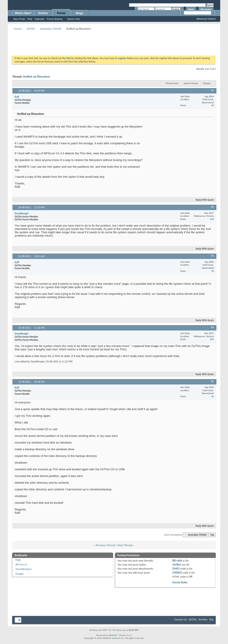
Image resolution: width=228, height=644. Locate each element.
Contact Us (180, 619)
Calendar (40, 19)
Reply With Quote (203, 200)
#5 (212, 381)
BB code (177, 560)
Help (191, 10)
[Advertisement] (114, 41)
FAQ (30, 19)
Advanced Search (206, 19)
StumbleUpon (23, 569)
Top (212, 535)
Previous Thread (105, 545)
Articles (43, 13)
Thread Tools (172, 83)
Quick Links (74, 19)
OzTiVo (31, 29)
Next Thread (125, 545)
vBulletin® (113, 635)
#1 (212, 90)
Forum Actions (55, 19)
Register (206, 10)
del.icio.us (21, 564)
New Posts (19, 19)
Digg (18, 560)
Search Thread (191, 83)
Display (207, 83)
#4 (212, 327)
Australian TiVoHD (51, 29)
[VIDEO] (177, 573)
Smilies (177, 565)
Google (19, 574)
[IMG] (176, 569)
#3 (212, 256)
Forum (61, 13)
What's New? (23, 13)
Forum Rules (180, 582)
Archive (203, 619)
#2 (212, 207)
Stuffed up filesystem (37, 77)
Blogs (80, 13)
